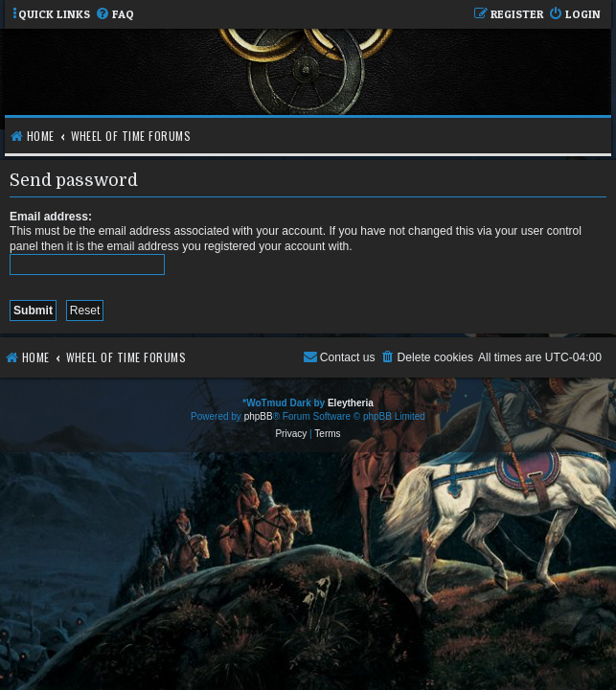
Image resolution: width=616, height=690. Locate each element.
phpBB (259, 416)
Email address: (51, 217)
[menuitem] (114, 15)
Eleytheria (351, 403)
